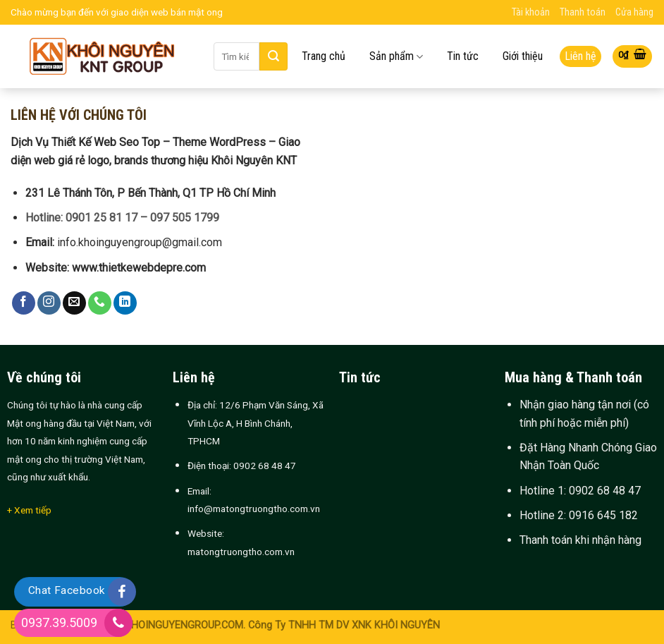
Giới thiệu (523, 56)
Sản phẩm (396, 57)
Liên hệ (580, 56)
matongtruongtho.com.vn (241, 552)
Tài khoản (531, 12)
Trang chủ (324, 56)
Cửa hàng (634, 12)
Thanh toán (583, 12)
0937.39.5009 (59, 622)
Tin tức (463, 56)
